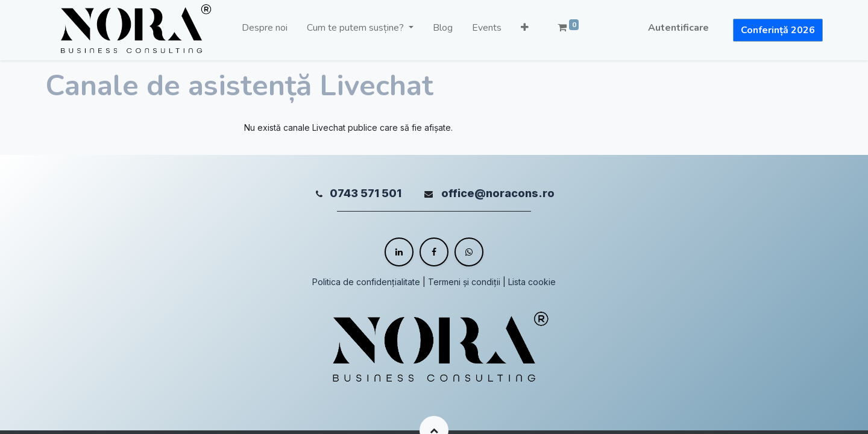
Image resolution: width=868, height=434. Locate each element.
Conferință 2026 (778, 30)
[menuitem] (265, 30)
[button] (525, 30)
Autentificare (678, 28)
